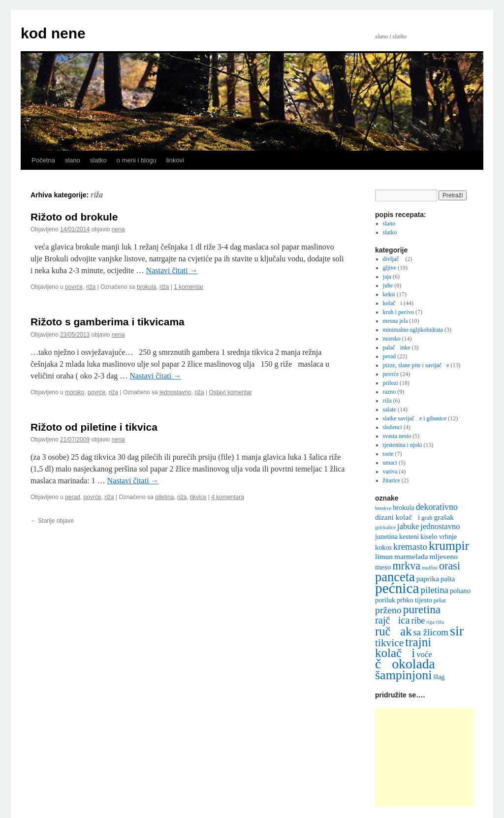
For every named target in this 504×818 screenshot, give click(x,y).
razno (390, 392)
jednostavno (175, 392)
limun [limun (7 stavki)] (384, 556)
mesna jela (395, 321)
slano (73, 160)
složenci (393, 427)
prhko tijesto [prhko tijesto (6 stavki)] (414, 600)
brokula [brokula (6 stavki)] (404, 507)
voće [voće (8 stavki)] (424, 654)
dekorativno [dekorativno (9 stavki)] (437, 507)
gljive (390, 268)
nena (118, 229)
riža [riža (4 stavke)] (440, 622)
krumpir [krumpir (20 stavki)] (449, 546)
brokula (146, 287)
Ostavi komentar (231, 392)
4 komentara (228, 497)
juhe (388, 285)
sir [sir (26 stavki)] (457, 631)
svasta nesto (397, 436)
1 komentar (189, 287)
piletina (164, 497)
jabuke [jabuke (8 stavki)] (408, 526)
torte (388, 454)
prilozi (391, 383)
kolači (393, 303)
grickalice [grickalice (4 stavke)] (385, 527)
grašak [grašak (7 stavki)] (444, 517)
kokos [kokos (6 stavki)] (383, 547)
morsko (75, 392)
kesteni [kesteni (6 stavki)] (409, 536)
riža (91, 287)
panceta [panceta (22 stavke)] (395, 577)
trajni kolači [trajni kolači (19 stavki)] (403, 647)
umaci (390, 463)
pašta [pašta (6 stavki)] (448, 579)
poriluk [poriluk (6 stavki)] (385, 600)
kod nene (53, 33)
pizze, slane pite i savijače (416, 365)
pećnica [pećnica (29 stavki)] (397, 588)
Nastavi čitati (172, 270)
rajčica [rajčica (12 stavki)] (393, 620)
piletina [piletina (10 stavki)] (435, 590)
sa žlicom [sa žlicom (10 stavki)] (431, 632)
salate (390, 409)
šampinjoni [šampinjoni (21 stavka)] (403, 675)
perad (73, 497)
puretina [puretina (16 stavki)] (422, 609)
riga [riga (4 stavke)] (430, 622)
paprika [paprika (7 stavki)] (428, 579)
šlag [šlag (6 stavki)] (439, 677)
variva (390, 472)
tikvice (198, 497)
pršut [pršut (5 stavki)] (440, 600)
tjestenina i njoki (403, 445)
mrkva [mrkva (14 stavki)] (407, 566)
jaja (387, 277)
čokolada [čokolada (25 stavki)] (405, 664)
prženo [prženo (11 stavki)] (388, 610)
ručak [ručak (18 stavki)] (393, 631)
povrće (74, 287)
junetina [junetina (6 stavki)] (386, 536)
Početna (43, 160)
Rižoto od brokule (74, 217)
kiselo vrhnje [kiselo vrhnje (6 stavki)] (439, 536)
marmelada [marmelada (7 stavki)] (411, 556)
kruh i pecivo (398, 312)
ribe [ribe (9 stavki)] (418, 621)
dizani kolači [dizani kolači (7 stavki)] (397, 517)
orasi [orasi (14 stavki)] (450, 566)
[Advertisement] (424, 757)
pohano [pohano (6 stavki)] (460, 591)
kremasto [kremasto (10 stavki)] (410, 547)
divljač (394, 259)
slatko (98, 160)
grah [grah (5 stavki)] (427, 518)
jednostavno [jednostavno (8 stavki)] (440, 526)
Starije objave (52, 521)
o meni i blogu (137, 160)
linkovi (175, 160)
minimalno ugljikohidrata (413, 330)
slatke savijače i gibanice (415, 418)
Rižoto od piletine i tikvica (94, 427)
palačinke (397, 347)
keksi (389, 294)
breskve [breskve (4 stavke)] (383, 508)
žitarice (392, 480)
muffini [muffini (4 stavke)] (430, 568)
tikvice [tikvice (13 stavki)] (389, 643)
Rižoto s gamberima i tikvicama (108, 322)
